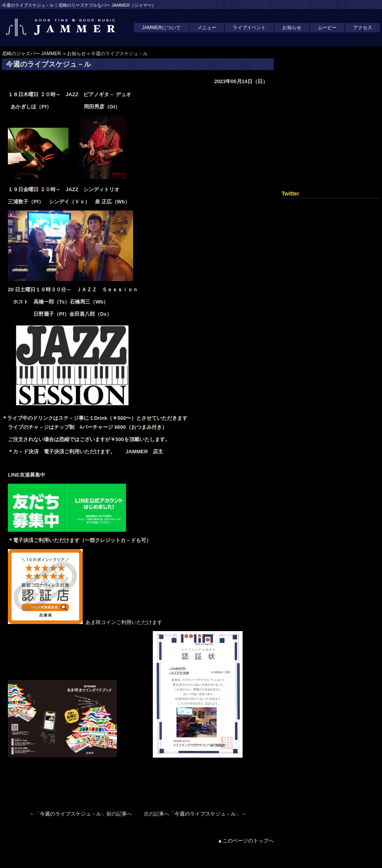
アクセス (363, 28)
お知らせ (292, 28)
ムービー (327, 28)
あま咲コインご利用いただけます (88, 622)
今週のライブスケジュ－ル (70, 814)
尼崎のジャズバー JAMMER (32, 54)
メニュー (207, 28)
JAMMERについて (161, 28)
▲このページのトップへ (246, 841)
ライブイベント (249, 28)
